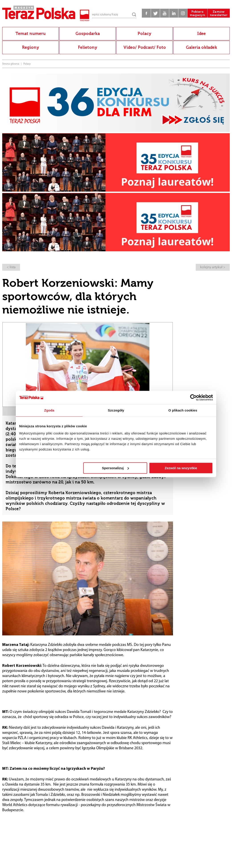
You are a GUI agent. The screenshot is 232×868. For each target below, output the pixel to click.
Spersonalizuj (116, 468)
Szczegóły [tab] (116, 410)
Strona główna (11, 64)
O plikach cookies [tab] (183, 410)
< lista (11, 267)
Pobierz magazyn (197, 13)
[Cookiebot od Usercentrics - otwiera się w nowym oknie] (193, 397)
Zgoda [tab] (49, 410)
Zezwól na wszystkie (181, 468)
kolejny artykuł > (213, 267)
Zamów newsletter (219, 13)
